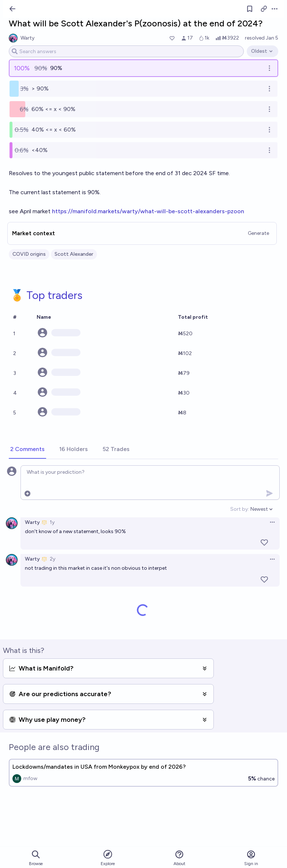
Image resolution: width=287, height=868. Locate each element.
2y (53, 559)
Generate (258, 233)
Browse (36, 858)
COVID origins (29, 254)
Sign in (251, 858)
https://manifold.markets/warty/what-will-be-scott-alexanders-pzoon (148, 211)
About (179, 858)
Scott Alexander (74, 254)
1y (52, 522)
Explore (108, 858)
